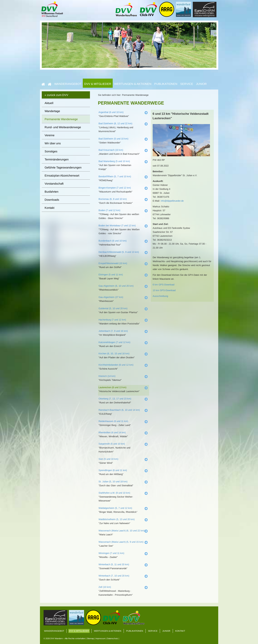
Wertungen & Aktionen (133, 84)
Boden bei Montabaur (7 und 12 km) (117, 225)
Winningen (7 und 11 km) (111, 553)
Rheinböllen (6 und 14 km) (112, 432)
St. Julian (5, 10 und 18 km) (113, 482)
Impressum (100, 638)
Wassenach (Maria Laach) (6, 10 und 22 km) (122, 531)
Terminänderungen (57, 159)
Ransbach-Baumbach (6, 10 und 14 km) (119, 410)
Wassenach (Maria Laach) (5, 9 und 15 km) (121, 542)
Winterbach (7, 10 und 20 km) (114, 576)
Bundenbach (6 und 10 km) (113, 241)
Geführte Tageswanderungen (63, 167)
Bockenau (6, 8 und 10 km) (113, 199)
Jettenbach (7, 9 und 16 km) (113, 331)
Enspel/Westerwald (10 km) (113, 263)
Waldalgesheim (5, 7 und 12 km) (115, 508)
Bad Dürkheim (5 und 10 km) (113, 139)
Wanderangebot (68, 84)
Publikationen (166, 84)
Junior (201, 84)
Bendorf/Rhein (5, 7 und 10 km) (115, 176)
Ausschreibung (160, 296)
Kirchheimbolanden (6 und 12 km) (116, 365)
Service (187, 84)
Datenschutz (113, 638)
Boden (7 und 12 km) (109, 210)
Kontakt (49, 208)
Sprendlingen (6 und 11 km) (113, 470)
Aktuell (49, 103)
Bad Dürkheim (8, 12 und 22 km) (115, 123)
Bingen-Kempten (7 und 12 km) (115, 188)
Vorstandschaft (54, 184)
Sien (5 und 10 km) (108, 459)
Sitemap (90, 638)
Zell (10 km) (105, 587)
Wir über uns (53, 143)
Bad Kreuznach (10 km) (111, 150)
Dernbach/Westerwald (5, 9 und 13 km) (119, 252)
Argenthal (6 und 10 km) (111, 112)
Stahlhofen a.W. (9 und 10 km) (114, 493)
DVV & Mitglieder (98, 84)
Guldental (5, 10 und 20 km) (113, 308)
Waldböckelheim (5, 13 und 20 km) (117, 519)
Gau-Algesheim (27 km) (111, 297)
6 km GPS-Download (163, 285)
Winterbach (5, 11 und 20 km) (114, 564)
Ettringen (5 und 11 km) (111, 275)
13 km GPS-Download (164, 290)
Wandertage (52, 111)
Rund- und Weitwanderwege (63, 127)
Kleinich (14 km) (107, 376)
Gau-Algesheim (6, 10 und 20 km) (116, 286)
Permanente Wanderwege (61, 119)
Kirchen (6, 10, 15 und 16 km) (114, 354)
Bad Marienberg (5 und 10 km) (114, 161)
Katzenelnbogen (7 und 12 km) (114, 342)
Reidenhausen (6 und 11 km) (113, 421)
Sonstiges (51, 151)
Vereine (50, 135)
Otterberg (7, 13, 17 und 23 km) (115, 399)
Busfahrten (52, 192)
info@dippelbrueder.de (172, 201)
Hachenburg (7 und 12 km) (112, 320)
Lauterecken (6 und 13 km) (112, 387)
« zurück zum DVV (56, 95)
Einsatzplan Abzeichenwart (62, 176)
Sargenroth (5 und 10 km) (112, 444)
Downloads (52, 200)
